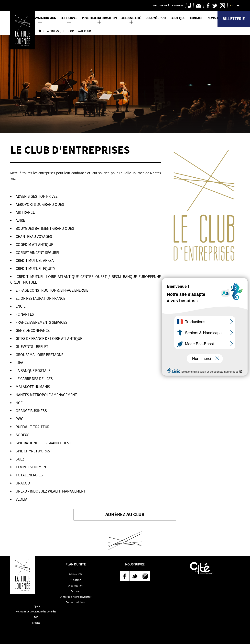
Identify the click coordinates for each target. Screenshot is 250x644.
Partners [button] (177, 5)
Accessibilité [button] (131, 18)
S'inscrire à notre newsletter (76, 597)
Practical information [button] (99, 18)
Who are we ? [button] (161, 5)
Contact (196, 18)
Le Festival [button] (69, 18)
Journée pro (156, 18)
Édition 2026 (76, 574)
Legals (36, 606)
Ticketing (76, 580)
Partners (52, 31)
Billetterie (234, 19)
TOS (36, 617)
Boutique (178, 18)
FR (238, 5)
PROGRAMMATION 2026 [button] (40, 18)
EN (232, 5)
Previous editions (76, 602)
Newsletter (217, 18)
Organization (76, 586)
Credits (36, 623)
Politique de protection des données (36, 611)
